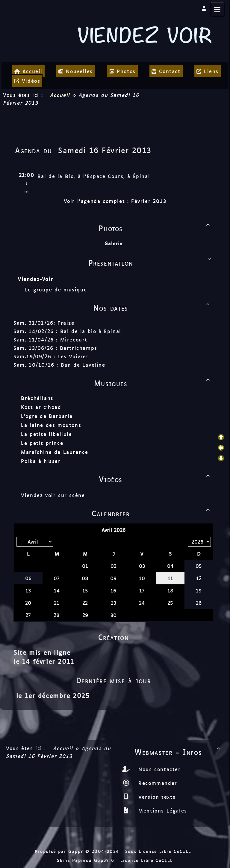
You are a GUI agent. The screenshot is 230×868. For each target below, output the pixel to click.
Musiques (153, 383)
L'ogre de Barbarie (47, 416)
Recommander (157, 783)
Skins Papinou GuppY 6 (88, 860)
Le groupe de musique (57, 289)
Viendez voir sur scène (53, 495)
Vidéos (155, 479)
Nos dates (153, 307)
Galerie (114, 243)
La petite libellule (46, 434)
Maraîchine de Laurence (55, 452)
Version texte (156, 797)
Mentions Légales (162, 810)
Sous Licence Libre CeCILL (159, 851)
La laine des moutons (51, 425)
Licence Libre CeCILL (147, 860)
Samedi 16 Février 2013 (105, 150)
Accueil (60, 95)
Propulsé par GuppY (60, 851)
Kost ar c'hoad (41, 407)
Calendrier (152, 513)
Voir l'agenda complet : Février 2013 (115, 201)
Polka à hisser (41, 461)
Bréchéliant (37, 398)
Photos (155, 228)
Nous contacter (159, 769)
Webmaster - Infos (178, 752)
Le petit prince (42, 443)
